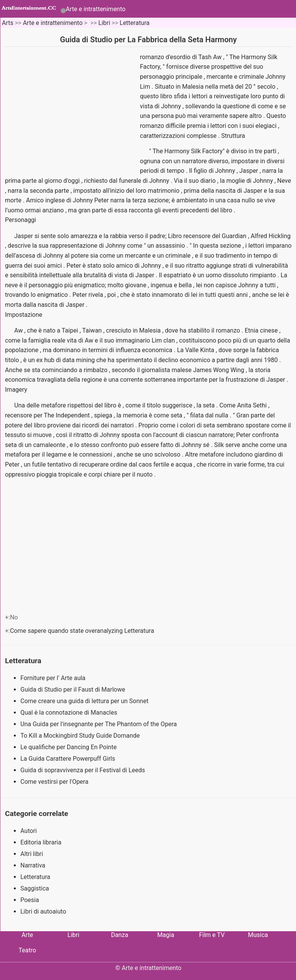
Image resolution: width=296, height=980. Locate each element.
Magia (166, 935)
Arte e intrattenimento (96, 9)
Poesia (30, 900)
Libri (104, 23)
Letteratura (135, 23)
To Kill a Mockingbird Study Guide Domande (81, 736)
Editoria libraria (41, 842)
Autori (29, 831)
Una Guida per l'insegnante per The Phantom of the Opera (99, 724)
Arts (8, 23)
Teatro (27, 950)
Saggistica (35, 888)
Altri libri (32, 854)
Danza (120, 935)
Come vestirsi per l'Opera (55, 782)
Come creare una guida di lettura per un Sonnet (85, 701)
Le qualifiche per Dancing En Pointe (69, 747)
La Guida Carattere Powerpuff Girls (68, 759)
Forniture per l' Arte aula (54, 678)
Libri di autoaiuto (43, 911)
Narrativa (33, 865)
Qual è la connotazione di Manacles (70, 713)
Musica (258, 935)
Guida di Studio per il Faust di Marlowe (73, 689)
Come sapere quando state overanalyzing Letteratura (83, 631)
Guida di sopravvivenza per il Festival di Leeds (83, 770)
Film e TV (212, 935)
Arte (27, 935)
